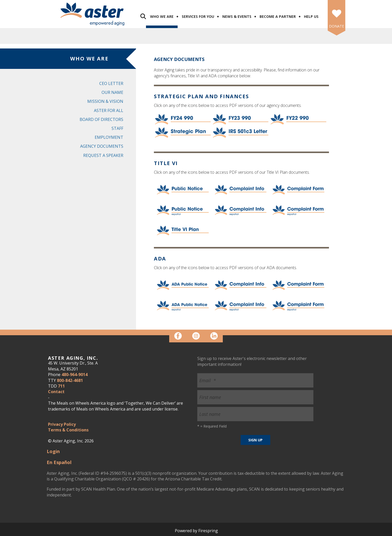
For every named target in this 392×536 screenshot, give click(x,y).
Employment (109, 137)
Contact (56, 392)
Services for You (198, 16)
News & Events (237, 16)
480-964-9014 (75, 375)
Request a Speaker (103, 155)
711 (61, 386)
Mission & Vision (105, 101)
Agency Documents (102, 146)
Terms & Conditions (68, 430)
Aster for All (109, 110)
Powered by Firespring (196, 531)
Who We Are (162, 16)
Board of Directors (101, 119)
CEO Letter (111, 83)
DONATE (336, 26)
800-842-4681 (70, 380)
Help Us (311, 16)
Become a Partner (278, 16)
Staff (117, 128)
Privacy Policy (62, 424)
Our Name (112, 92)
